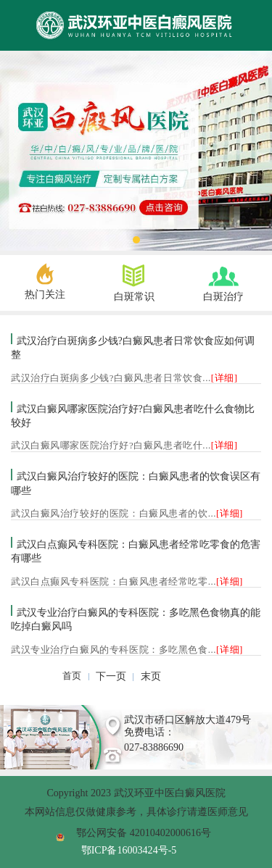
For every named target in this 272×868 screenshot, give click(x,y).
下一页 (111, 676)
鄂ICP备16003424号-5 (129, 850)
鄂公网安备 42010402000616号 (144, 832)
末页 (151, 676)
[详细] (224, 378)
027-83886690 (154, 747)
